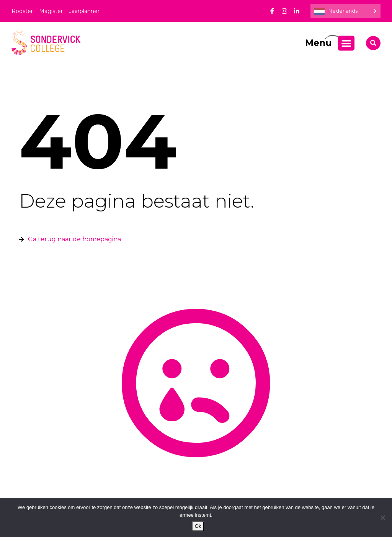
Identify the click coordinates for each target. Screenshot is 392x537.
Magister (51, 11)
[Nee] (382, 517)
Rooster (22, 11)
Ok (198, 526)
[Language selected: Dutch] (345, 11)
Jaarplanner (84, 11)
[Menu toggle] (346, 43)
